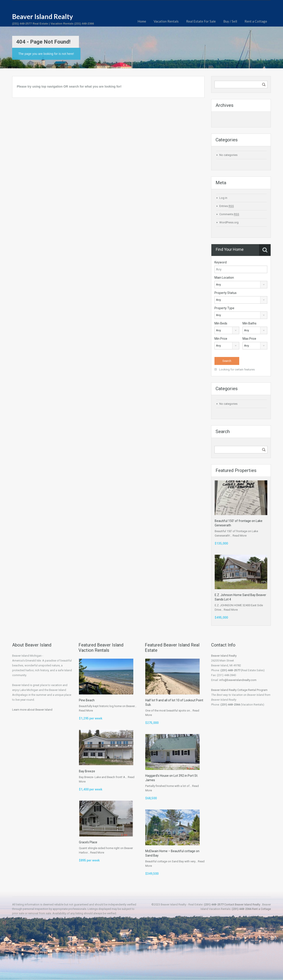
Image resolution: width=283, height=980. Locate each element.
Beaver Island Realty (43, 16)
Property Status (226, 293)
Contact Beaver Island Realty (242, 904)
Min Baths (250, 323)
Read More (240, 536)
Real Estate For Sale (201, 21)
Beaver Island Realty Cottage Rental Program (239, 690)
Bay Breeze (87, 771)
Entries (227, 206)
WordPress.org (229, 222)
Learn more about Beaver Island (32, 710)
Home (142, 21)
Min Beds (221, 323)
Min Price (221, 339)
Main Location (224, 278)
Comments (229, 214)
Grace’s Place (88, 842)
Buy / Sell (230, 21)
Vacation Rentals (166, 21)
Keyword (221, 262)
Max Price (249, 339)
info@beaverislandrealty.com (238, 680)
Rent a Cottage (256, 21)
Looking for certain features (235, 369)
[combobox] (241, 285)
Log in (223, 198)
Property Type (224, 308)
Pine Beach (87, 700)
